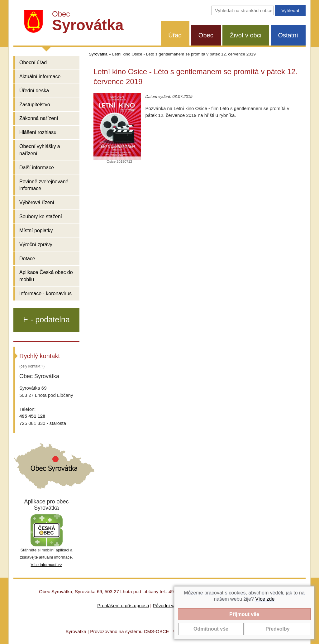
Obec (206, 35)
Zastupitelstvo (35, 105)
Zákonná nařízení (39, 118)
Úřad (175, 35)
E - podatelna (46, 320)
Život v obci (246, 35)
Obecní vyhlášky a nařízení (40, 150)
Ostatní (288, 35)
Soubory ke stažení (41, 216)
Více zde (265, 599)
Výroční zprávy (36, 245)
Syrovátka (98, 54)
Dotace (27, 259)
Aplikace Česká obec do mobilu (46, 276)
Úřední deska (34, 91)
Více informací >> (46, 565)
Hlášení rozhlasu (38, 132)
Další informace (37, 168)
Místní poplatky (36, 231)
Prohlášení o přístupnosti (123, 606)
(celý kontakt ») (32, 366)
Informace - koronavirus (45, 293)
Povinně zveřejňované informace (44, 185)
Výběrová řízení (37, 202)
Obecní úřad (33, 62)
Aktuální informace (40, 77)
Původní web (166, 606)
